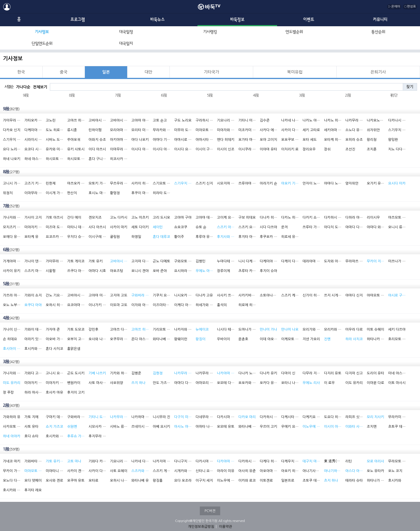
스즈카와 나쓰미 (140, 471)
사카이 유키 (12, 271)
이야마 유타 (269, 149)
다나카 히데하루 (269, 218)
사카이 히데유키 (140, 183)
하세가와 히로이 (204, 305)
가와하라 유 (12, 417)
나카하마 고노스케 (140, 417)
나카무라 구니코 (119, 417)
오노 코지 (395, 471)
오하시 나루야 (119, 481)
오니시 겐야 (140, 271)
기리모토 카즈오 (162, 330)
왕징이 (200, 339)
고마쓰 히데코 (140, 330)
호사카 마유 (55, 392)
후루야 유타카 (204, 237)
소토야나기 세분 (269, 295)
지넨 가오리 (311, 339)
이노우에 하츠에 (311, 427)
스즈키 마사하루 (33, 271)
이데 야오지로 (269, 339)
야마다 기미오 (162, 140)
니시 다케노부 (247, 261)
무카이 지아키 (375, 261)
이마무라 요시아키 (33, 193)
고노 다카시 (119, 218)
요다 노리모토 (12, 149)
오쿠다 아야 (33, 305)
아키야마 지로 (119, 140)
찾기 (410, 87)
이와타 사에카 (354, 427)
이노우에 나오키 (226, 481)
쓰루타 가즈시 (311, 227)
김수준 (265, 120)
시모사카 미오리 (97, 427)
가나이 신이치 (12, 330)
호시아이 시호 (12, 349)
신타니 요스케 (204, 471)
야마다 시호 (97, 271)
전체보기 (40, 87)
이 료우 (329, 383)
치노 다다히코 (397, 149)
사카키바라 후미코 (247, 295)
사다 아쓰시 (97, 227)
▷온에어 (394, 7)
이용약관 (226, 527)
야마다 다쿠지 (354, 227)
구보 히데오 (247, 218)
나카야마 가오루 (226, 373)
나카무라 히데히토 (204, 373)
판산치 (72, 193)
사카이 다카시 (97, 471)
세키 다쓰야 (397, 330)
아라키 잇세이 (33, 339)
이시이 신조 (226, 149)
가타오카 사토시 (33, 120)
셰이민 (158, 227)
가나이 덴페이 (33, 261)
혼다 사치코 (55, 349)
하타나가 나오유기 (375, 481)
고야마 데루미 (204, 218)
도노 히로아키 (55, 130)
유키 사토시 (76, 149)
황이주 (179, 237)
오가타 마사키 (247, 140)
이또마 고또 (119, 305)
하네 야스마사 (33, 159)
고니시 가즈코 (12, 183)
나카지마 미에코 (162, 461)
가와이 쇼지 (33, 295)
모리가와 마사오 (311, 330)
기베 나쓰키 (97, 373)
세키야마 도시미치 (333, 130)
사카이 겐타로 (76, 471)
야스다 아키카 (354, 471)
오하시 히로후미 (55, 305)
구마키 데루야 (55, 417)
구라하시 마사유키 (204, 120)
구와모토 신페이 (183, 261)
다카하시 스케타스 (247, 461)
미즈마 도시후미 (55, 227)
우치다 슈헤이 (76, 237)
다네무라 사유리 (204, 417)
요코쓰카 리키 (55, 237)
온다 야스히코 (140, 339)
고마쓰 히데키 (76, 120)
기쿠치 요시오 (162, 295)
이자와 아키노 (140, 305)
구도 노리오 (183, 120)
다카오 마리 (247, 417)
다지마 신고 (354, 373)
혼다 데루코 (162, 237)
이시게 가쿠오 (55, 193)
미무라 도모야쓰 (183, 130)
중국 (64, 72)
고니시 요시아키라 (55, 373)
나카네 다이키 (140, 461)
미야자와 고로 (226, 130)
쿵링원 (115, 237)
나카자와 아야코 (183, 330)
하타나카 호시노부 (375, 339)
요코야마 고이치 (76, 305)
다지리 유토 (333, 373)
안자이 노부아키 (311, 183)
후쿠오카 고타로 (269, 237)
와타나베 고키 (247, 427)
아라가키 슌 (269, 183)
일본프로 (288, 481)
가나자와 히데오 (12, 218)
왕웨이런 (181, 339)
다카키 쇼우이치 (311, 218)
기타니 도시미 (97, 417)
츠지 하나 (331, 481)
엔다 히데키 (226, 140)
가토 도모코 (76, 330)
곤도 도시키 (76, 373)
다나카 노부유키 (247, 373)
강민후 (94, 330)
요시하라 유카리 (183, 271)
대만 (148, 72)
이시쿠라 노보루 (247, 149)
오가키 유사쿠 (375, 183)
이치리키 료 (290, 149)
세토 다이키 (140, 227)
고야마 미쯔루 (97, 295)
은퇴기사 (378, 72)
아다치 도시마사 (333, 227)
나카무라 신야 (354, 120)
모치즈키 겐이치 (12, 227)
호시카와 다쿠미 (33, 349)
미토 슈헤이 (375, 330)
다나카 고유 (204, 295)
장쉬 (327, 149)
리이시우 (373, 218)
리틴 (349, 461)
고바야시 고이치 (97, 120)
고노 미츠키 (140, 218)
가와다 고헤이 (33, 373)
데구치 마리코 (311, 461)
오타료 (94, 481)
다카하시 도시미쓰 (333, 218)
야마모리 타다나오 (204, 383)
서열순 (9, 87)
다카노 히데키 (290, 218)
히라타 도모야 (162, 193)
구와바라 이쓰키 (76, 417)
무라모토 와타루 (397, 461)
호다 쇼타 (31, 436)
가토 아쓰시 (55, 218)
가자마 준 (53, 330)
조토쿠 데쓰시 (311, 481)
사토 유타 (31, 427)
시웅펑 (51, 271)
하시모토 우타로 (76, 159)
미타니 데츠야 (76, 227)
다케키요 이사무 (311, 417)
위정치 (8, 193)
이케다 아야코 (183, 305)
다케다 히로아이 (269, 461)
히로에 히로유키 (247, 305)
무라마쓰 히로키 (354, 261)
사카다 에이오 (269, 130)
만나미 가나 (269, 330)
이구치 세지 (204, 481)
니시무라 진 (162, 417)
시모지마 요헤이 (226, 183)
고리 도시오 (162, 218)
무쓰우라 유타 (119, 183)
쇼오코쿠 (181, 227)
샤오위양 (117, 383)
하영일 (136, 237)
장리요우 (309, 149)
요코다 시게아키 (33, 149)
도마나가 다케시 (247, 330)
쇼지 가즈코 (55, 427)
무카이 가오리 (12, 471)
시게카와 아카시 (183, 471)
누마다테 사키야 (226, 261)
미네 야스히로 (397, 373)
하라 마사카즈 (33, 392)
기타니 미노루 (247, 120)
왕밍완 (393, 140)
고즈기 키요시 (33, 183)
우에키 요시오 (290, 427)
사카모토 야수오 (12, 427)
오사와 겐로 (55, 481)
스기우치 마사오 (397, 130)
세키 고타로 (311, 130)
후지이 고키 (76, 392)
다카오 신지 (12, 130)
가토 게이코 (76, 261)
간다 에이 (74, 218)
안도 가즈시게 (162, 383)
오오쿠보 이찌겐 (290, 140)
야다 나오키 (140, 140)
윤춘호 (243, 339)
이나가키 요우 (97, 305)
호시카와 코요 (12, 490)
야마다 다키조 (183, 383)
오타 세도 (309, 140)
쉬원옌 (72, 427)
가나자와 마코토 (12, 373)
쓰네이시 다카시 (140, 427)
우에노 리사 (311, 383)
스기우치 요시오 (12, 140)
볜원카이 (74, 383)
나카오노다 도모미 (375, 120)
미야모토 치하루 (33, 471)
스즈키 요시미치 (247, 227)
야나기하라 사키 (333, 471)
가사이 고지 (33, 218)
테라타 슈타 (354, 481)
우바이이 (224, 339)
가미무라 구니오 (55, 261)
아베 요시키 (162, 427)
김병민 (200, 261)
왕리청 (372, 140)
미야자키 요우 (55, 383)
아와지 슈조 (97, 140)
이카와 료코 (247, 481)
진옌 (327, 339)
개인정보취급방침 (201, 527)
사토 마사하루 (97, 383)
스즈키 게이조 (162, 471)
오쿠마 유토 (76, 481)
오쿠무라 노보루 (119, 339)
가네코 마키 (12, 461)
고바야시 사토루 (119, 120)
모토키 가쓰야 (97, 183)
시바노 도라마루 (55, 140)
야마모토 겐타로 (375, 295)
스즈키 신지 (204, 183)
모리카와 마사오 (333, 330)
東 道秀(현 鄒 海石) (333, 461)
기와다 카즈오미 (97, 461)
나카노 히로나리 (333, 120)
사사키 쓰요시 (226, 295)
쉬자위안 (373, 130)
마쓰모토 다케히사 (397, 218)
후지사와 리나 (226, 237)
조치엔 (372, 427)
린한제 (51, 183)
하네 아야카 (12, 436)
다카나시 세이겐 (397, 120)
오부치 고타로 (76, 339)
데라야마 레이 (311, 261)
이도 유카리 (354, 383)
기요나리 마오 (119, 461)
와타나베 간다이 (162, 339)
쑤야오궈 (74, 140)
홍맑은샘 (74, 349)
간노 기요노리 (55, 295)
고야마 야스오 (140, 120)
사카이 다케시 (290, 130)
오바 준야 (160, 271)
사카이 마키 (119, 227)
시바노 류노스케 (119, 427)
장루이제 (224, 271)
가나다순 (23, 87)
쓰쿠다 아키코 (76, 271)
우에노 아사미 (204, 271)
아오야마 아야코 (269, 471)
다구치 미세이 (183, 417)
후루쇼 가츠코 (76, 436)
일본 (106, 72)
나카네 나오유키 (290, 120)
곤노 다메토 (162, 261)
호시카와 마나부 (55, 436)
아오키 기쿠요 (290, 183)
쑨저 (285, 227)
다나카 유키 (269, 373)
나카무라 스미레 (183, 373)
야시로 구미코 (397, 295)
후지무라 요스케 (97, 436)
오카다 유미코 (269, 383)
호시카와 (395, 481)
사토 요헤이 (119, 471)
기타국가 (212, 72)
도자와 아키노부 (333, 261)
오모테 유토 (226, 427)
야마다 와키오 (375, 227)
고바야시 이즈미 (76, 295)
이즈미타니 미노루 (162, 305)
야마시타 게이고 (204, 140)
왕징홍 (158, 481)
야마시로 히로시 (183, 140)
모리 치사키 (375, 417)
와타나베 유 (140, 481)
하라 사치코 (354, 339)
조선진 (350, 149)
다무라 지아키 (311, 373)
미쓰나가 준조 (397, 261)
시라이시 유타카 (33, 140)
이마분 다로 (375, 383)
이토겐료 (266, 481)
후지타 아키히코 (247, 237)
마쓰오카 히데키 (76, 183)
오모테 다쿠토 (226, 383)
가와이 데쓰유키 (33, 330)
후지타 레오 (33, 490)
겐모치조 (95, 218)
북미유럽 (295, 72)
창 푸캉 (8, 392)
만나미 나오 (290, 330)
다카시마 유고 (226, 417)
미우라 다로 (354, 330)
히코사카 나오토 (119, 159)
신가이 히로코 (311, 295)
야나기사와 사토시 (311, 471)
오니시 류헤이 (397, 227)
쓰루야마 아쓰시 (247, 183)
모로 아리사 (375, 461)
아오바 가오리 (55, 339)
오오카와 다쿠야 (247, 383)
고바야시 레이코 (119, 261)
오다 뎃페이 (33, 481)
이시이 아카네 (333, 427)
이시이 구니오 (204, 149)
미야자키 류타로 (33, 227)
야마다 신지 (354, 295)
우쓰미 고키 (269, 427)
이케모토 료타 (290, 339)
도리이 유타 (375, 373)
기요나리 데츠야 (226, 120)
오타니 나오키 (290, 383)
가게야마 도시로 (12, 261)
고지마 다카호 (140, 261)
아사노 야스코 (183, 427)
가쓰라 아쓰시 (12, 295)
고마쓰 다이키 (119, 330)
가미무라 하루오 (12, 120)
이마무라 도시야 (119, 149)
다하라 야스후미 (354, 218)
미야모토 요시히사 (204, 130)
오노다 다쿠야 (12, 481)
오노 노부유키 (12, 305)
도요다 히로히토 (333, 417)
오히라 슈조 (354, 140)
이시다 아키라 (162, 149)
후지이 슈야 (269, 271)
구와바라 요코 (140, 295)
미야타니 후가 (55, 471)
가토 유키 (96, 261)
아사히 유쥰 (247, 471)
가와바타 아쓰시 (33, 461)
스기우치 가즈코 (183, 183)
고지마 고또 (119, 295)
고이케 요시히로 (226, 218)
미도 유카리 (12, 383)
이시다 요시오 (183, 149)
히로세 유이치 (290, 237)
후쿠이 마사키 (140, 193)
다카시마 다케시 (204, 461)
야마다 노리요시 (333, 183)
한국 (21, 72)
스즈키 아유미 (226, 227)
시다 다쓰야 (269, 227)
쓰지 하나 (138, 383)
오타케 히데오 (333, 140)
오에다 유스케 (12, 237)
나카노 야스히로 (311, 120)
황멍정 (115, 193)
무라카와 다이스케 (162, 130)
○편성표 (410, 7)
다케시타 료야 (290, 417)
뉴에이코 (202, 330)
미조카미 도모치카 (247, 130)
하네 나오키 (12, 159)
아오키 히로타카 (290, 471)
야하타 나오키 (204, 427)
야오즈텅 (117, 271)
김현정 (158, 373)
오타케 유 (31, 237)
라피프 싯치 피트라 (354, 417)
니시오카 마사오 (183, 295)
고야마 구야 (183, 218)
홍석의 (222, 305)
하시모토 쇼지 (55, 159)
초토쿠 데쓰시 (397, 427)
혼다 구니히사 (97, 159)
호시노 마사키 (97, 193)
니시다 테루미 (226, 330)
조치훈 (372, 149)
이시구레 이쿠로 (97, 237)
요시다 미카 (397, 183)
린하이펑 (95, 130)
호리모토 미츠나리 (397, 339)
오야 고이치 (269, 140)
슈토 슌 (201, 227)
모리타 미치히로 (140, 130)
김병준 (136, 373)
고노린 (51, 120)
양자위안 (352, 183)
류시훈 (72, 130)
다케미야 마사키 (33, 130)
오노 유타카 (375, 471)
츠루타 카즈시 (247, 271)
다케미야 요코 (269, 261)
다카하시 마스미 (269, 417)
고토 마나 (74, 461)
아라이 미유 (226, 471)
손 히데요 (10, 339)
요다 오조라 (183, 481)
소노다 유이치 (354, 130)
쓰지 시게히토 (333, 295)
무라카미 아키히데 (397, 417)
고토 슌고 (160, 120)
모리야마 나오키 (119, 130)
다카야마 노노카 (226, 461)
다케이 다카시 (290, 261)
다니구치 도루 (183, 461)
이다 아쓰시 (97, 149)
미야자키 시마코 (33, 383)
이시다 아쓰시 (140, 149)
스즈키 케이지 (290, 295)
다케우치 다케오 (290, 461)
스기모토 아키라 (162, 183)
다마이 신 (288, 373)
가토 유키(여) (55, 461)
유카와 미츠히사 (55, 149)
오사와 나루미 (97, 339)
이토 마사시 (397, 383)
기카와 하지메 (119, 373)
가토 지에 (31, 417)
